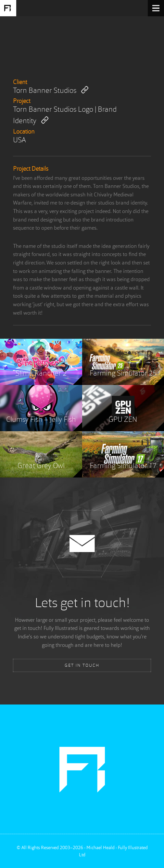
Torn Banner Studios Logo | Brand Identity (65, 115)
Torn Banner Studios (51, 90)
